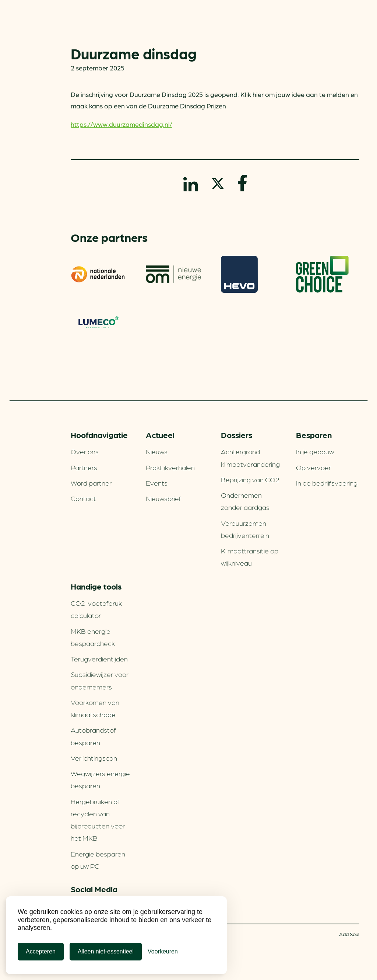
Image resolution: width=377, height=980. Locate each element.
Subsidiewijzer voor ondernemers (100, 680)
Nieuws (157, 451)
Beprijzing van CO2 (250, 479)
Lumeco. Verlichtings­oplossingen (98, 323)
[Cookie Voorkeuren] (163, 952)
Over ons (85, 451)
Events (157, 483)
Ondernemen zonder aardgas (245, 501)
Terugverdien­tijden (99, 658)
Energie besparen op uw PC (98, 860)
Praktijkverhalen (170, 467)
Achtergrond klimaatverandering (250, 457)
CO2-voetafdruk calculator (96, 609)
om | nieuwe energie (173, 274)
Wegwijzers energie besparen (100, 779)
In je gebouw (315, 451)
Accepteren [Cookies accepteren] (41, 951)
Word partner (91, 483)
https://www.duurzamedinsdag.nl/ (121, 124)
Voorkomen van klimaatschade (95, 708)
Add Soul (349, 934)
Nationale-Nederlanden (98, 274)
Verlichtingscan (94, 758)
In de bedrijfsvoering (327, 483)
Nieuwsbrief (163, 498)
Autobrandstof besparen (93, 736)
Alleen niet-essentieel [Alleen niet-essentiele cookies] (106, 951)
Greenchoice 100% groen (322, 274)
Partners (84, 467)
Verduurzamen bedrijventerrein (245, 529)
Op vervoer (313, 467)
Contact (83, 498)
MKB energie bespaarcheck (93, 637)
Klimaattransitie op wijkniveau (250, 557)
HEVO (239, 274)
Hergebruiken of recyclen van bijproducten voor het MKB (98, 820)
